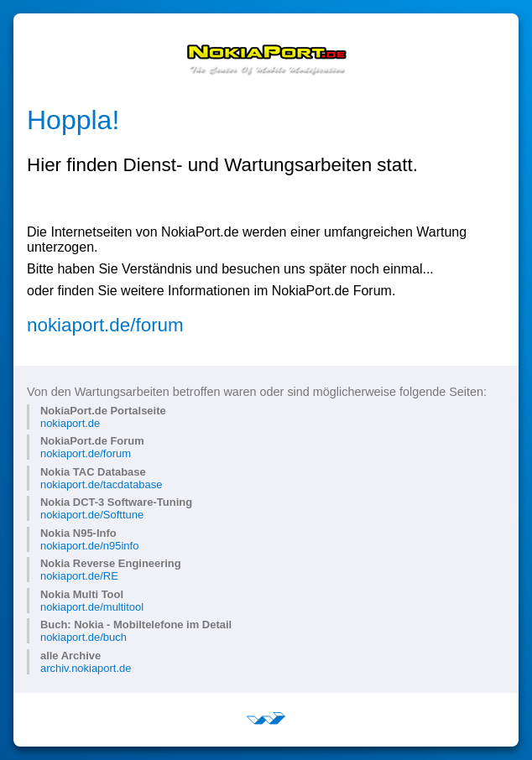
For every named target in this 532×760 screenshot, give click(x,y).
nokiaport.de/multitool (92, 607)
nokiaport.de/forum (105, 325)
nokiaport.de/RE (79, 576)
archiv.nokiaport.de (86, 668)
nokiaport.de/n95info (89, 546)
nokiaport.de (70, 423)
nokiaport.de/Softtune (92, 515)
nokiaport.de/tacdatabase (101, 484)
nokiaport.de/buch (83, 637)
